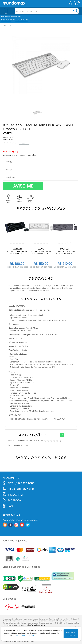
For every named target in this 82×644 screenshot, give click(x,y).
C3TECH (8, 133)
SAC (10, 506)
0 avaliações (24, 144)
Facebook (14, 500)
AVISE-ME (23, 186)
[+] (62, 435)
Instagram (15, 495)
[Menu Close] (6, 11)
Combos (8, 25)
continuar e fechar (71, 634)
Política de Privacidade (25, 636)
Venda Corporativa (38, 625)
